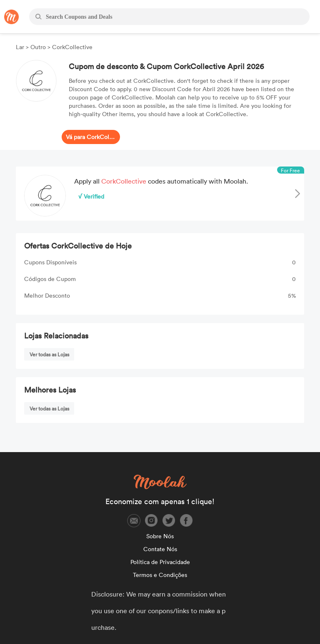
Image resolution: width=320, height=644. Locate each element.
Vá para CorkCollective (91, 137)
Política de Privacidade (160, 562)
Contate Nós (160, 549)
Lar (21, 47)
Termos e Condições (160, 575)
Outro (38, 47)
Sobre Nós (160, 536)
